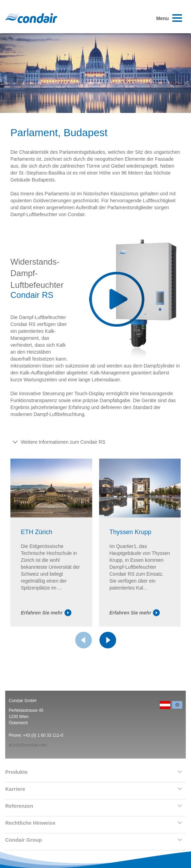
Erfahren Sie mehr (46, 613)
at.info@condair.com (28, 745)
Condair (31, 18)
